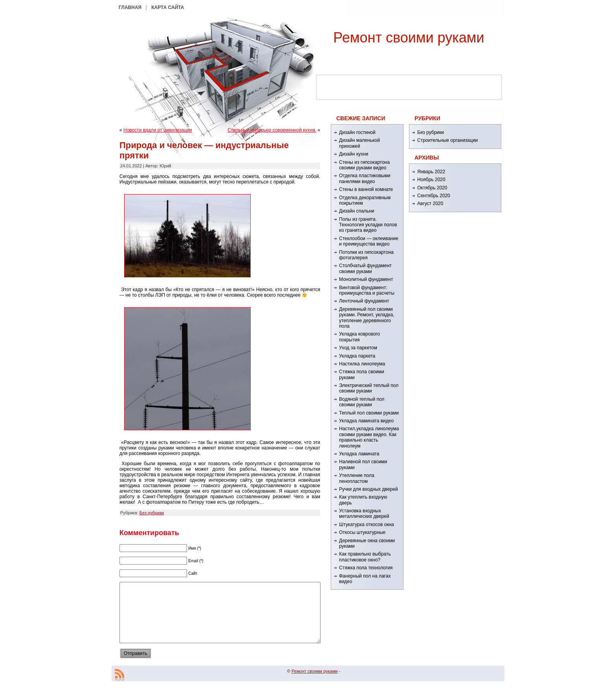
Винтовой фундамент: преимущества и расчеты (367, 290)
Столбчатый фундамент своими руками (365, 268)
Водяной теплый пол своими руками (362, 402)
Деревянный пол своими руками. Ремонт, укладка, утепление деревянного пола (367, 318)
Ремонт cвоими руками (409, 38)
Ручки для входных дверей (368, 489)
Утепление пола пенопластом (357, 478)
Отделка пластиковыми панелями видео (365, 178)
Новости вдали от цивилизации (158, 130)
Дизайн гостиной (357, 132)
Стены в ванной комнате (366, 189)
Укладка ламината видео (366, 421)
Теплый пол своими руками (369, 413)
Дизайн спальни (357, 211)
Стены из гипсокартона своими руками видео (364, 165)
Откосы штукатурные (362, 532)
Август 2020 (430, 204)
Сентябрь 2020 (434, 196)
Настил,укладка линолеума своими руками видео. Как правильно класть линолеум (369, 437)
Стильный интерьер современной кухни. (272, 130)
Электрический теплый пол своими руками (369, 388)
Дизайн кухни (354, 154)
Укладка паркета (357, 356)
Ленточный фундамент (364, 301)
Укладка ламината (359, 454)
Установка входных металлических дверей (364, 514)
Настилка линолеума (362, 364)
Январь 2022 (431, 172)
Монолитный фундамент (366, 279)
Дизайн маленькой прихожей (359, 143)
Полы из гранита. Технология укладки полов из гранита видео (368, 225)
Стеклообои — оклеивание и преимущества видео (369, 241)
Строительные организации (447, 140)
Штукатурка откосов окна (367, 525)
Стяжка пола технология (366, 568)
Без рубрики (152, 513)
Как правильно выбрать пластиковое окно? (365, 557)
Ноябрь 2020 (431, 180)
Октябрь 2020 (432, 188)
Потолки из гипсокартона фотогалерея (366, 255)
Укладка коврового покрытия (359, 337)
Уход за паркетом (358, 348)
